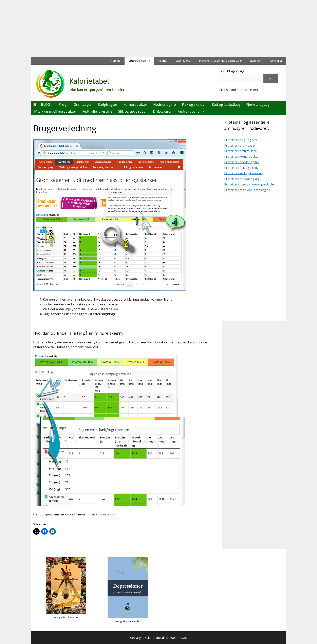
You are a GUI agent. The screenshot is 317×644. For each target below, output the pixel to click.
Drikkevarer (162, 111)
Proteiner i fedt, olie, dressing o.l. (247, 190)
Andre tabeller (193, 111)
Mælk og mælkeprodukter (55, 111)
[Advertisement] (121, 28)
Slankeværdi (183, 61)
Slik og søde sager (133, 111)
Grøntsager (83, 104)
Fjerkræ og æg (258, 104)
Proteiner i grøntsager (240, 145)
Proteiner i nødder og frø (242, 162)
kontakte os (105, 514)
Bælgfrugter (107, 104)
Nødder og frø (165, 104)
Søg (271, 78)
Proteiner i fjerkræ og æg (242, 179)
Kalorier (163, 61)
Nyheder (255, 61)
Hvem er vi (275, 61)
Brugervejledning (139, 61)
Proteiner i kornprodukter (242, 156)
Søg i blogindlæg (231, 71)
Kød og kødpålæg (226, 104)
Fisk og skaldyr (194, 104)
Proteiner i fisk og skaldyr (242, 168)
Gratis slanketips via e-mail (239, 90)
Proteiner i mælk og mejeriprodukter (250, 184)
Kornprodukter (135, 104)
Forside (116, 61)
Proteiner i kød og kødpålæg (244, 173)
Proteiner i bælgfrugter (240, 151)
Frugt (63, 104)
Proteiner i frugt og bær (241, 140)
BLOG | (47, 104)
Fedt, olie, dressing (97, 111)
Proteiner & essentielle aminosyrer (221, 61)
